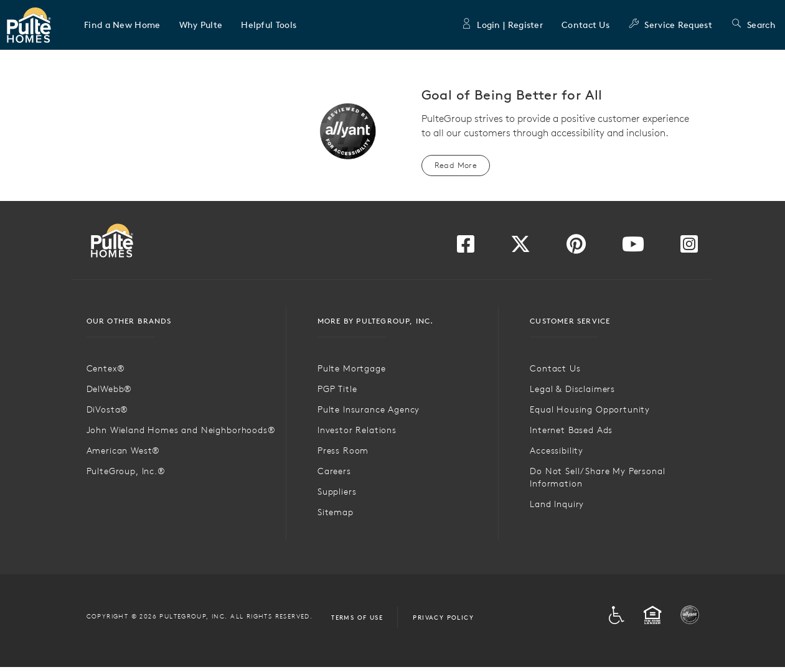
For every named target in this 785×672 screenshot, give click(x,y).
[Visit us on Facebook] (466, 248)
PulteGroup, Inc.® (126, 471)
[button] (122, 25)
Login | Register (502, 25)
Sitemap (336, 512)
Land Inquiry (557, 504)
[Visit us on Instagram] (689, 248)
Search (753, 25)
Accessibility (557, 450)
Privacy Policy (443, 617)
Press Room (343, 450)
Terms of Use (357, 617)
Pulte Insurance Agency (369, 409)
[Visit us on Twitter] (520, 248)
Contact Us (585, 25)
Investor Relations (357, 430)
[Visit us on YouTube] (633, 248)
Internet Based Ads (571, 430)
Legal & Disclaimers (572, 389)
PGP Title (337, 389)
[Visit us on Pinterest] (576, 248)
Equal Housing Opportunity (590, 409)
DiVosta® (108, 409)
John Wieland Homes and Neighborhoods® (181, 430)
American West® (124, 450)
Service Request (670, 25)
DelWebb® (110, 389)
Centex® (106, 368)
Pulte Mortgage (352, 368)
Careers (334, 471)
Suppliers (337, 492)
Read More (456, 165)
